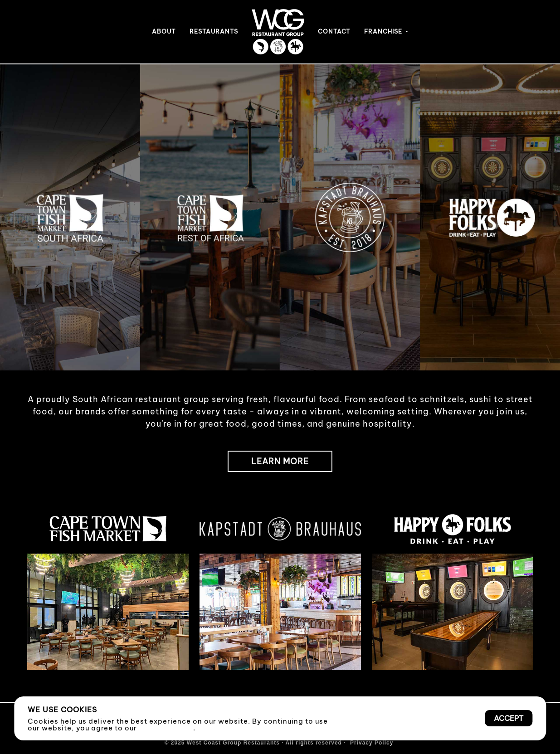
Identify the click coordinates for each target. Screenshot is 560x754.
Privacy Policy (166, 728)
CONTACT (334, 31)
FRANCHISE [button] (384, 31)
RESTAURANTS (214, 31)
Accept (509, 718)
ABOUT (164, 31)
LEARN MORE (280, 461)
